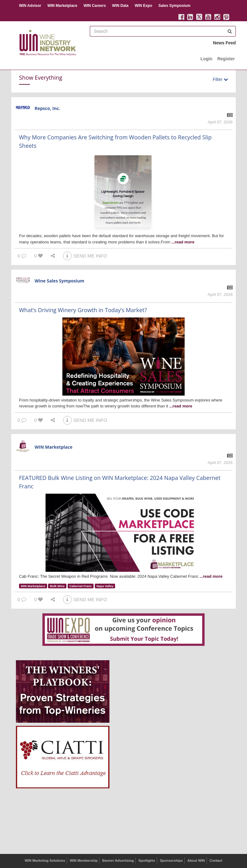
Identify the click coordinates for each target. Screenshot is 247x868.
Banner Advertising (118, 861)
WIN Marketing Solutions (45, 861)
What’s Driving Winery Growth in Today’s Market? (83, 310)
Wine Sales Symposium (59, 281)
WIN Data (120, 6)
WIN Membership (84, 861)
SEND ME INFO (85, 256)
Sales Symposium (174, 6)
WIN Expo (143, 6)
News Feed (224, 43)
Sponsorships (171, 861)
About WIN (196, 861)
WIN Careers (95, 6)
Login (206, 59)
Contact (216, 861)
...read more (183, 242)
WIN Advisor (30, 6)
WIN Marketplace (62, 6)
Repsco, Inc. (47, 108)
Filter (220, 79)
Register (226, 59)
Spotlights (147, 861)
